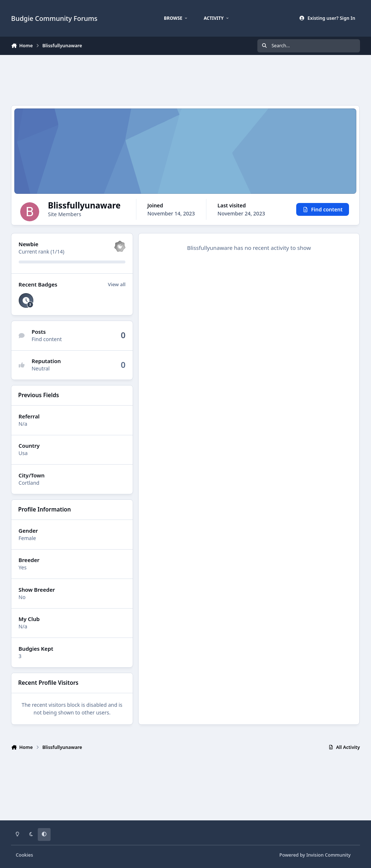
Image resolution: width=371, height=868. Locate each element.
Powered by (315, 855)
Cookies (24, 855)
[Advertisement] (185, 79)
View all (117, 303)
